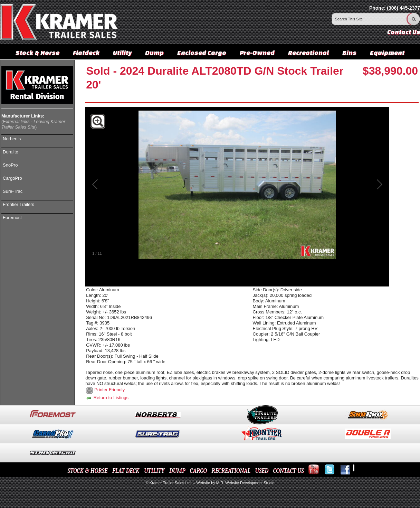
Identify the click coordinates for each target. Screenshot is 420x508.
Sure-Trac (13, 191)
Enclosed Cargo (202, 53)
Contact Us (404, 32)
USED (262, 471)
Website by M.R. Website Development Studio (235, 483)
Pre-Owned (257, 53)
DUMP (177, 471)
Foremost (12, 218)
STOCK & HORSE (88, 471)
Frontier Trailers (18, 204)
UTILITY (154, 471)
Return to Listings (107, 398)
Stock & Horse (37, 53)
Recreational (308, 53)
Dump (154, 53)
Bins (349, 53)
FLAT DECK (126, 471)
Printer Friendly (109, 390)
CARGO (198, 471)
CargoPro (12, 178)
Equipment (387, 53)
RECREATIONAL (231, 471)
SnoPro (10, 165)
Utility (122, 53)
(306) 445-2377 (403, 8)
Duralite (11, 152)
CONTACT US (288, 471)
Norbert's (12, 139)
